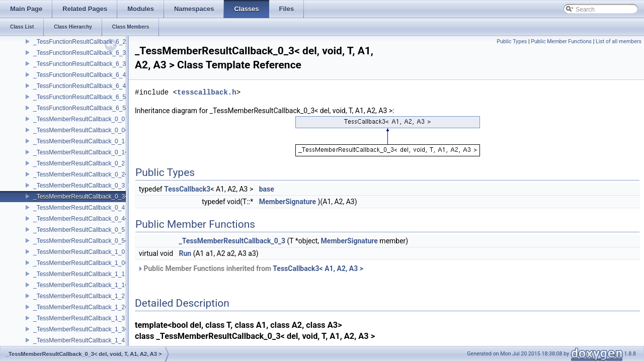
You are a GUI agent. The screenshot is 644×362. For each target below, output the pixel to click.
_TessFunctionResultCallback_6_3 (79, 53)
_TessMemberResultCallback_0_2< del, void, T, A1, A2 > (109, 174)
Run (185, 253)
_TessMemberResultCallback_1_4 (79, 340)
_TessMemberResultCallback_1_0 (79, 252)
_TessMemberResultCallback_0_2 (79, 163)
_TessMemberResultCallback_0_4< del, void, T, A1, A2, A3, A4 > (119, 219)
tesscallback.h (207, 92)
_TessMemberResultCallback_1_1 (79, 274)
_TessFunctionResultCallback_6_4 (79, 75)
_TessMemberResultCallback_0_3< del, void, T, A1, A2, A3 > (114, 197)
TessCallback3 (187, 189)
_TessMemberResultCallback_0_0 (79, 119)
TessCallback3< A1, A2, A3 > (318, 268)
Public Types (512, 41)
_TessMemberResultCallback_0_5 (79, 230)
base (267, 189)
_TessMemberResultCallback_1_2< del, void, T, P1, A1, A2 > (114, 307)
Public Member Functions (561, 41)
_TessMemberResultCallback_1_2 (79, 296)
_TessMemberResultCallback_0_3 (79, 186)
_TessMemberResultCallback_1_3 (79, 318)
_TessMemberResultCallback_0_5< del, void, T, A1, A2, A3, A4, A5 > (125, 241)
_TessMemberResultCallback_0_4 (79, 208)
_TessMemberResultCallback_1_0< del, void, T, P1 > (104, 263)
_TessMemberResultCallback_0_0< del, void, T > (99, 130)
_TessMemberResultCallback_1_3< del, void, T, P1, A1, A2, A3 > (119, 329)
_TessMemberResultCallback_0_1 (79, 141)
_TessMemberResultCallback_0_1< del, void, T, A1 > (104, 152)
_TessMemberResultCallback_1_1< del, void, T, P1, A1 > (109, 285)
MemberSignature (288, 202)
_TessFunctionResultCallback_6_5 (79, 97)
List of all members (619, 41)
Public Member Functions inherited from (250, 268)
